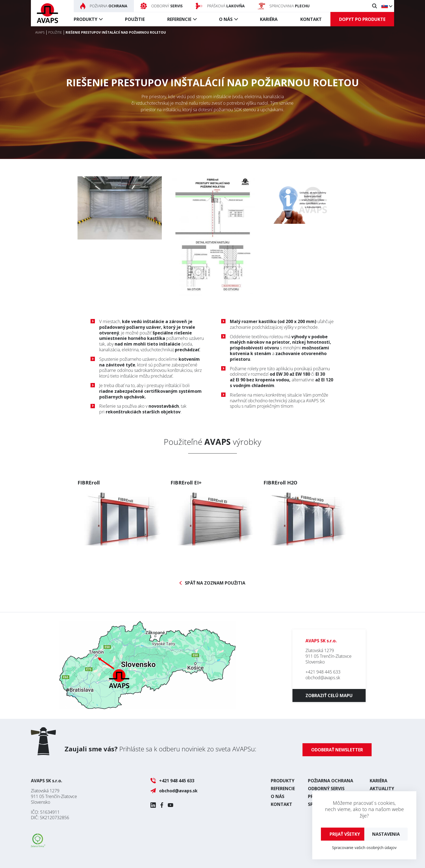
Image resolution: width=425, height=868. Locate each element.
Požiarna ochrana (331, 781)
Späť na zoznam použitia (215, 583)
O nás (226, 19)
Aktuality (382, 789)
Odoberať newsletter (337, 750)
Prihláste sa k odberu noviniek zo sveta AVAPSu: (160, 749)
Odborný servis (326, 789)
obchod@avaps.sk (323, 678)
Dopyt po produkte (362, 19)
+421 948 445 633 (323, 672)
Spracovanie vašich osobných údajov (364, 848)
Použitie (135, 19)
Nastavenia (386, 834)
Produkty (86, 19)
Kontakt (311, 19)
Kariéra (269, 19)
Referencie (179, 19)
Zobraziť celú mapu (329, 695)
